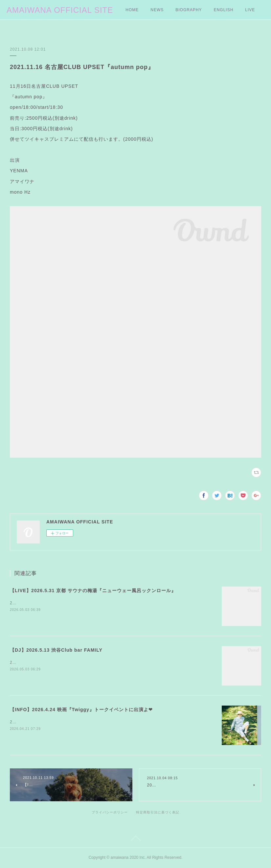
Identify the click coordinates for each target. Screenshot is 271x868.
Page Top (135, 839)
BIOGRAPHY (189, 10)
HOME (132, 10)
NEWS (157, 10)
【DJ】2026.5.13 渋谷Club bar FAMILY (56, 650)
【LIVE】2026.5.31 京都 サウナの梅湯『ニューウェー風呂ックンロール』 (93, 591)
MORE (220, 10)
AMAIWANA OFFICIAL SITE (60, 10)
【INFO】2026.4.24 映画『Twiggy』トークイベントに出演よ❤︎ (81, 710)
